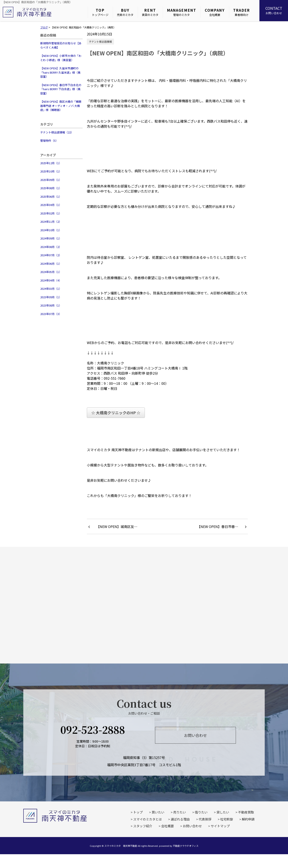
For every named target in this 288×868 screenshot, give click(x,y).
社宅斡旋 (227, 819)
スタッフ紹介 (143, 826)
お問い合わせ (274, 10)
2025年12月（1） (51, 163)
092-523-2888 (93, 729)
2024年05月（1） (51, 272)
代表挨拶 (205, 819)
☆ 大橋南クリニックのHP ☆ (116, 413)
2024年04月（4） (51, 280)
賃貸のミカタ (150, 12)
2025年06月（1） (51, 197)
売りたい (180, 812)
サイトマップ (220, 826)
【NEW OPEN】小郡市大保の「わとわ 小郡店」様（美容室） (61, 58)
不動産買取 (246, 812)
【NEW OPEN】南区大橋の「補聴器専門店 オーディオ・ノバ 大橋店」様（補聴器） (61, 106)
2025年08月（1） (51, 188)
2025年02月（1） (51, 213)
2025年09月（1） (51, 180)
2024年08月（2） (51, 247)
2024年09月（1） (51, 238)
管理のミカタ (182, 12)
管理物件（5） (49, 141)
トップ (138, 812)
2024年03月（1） (51, 289)
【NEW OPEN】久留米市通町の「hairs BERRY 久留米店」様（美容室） (60, 72)
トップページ (100, 12)
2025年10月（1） (51, 171)
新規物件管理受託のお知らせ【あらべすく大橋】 (61, 45)
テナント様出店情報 (100, 41)
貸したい (223, 812)
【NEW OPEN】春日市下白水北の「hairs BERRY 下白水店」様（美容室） (61, 89)
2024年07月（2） (51, 255)
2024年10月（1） (51, 230)
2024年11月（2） (51, 222)
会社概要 (215, 12)
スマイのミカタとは (147, 819)
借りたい (201, 812)
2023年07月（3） (51, 314)
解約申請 (248, 819)
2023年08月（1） (51, 305)
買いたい (158, 812)
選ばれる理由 (180, 819)
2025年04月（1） (51, 205)
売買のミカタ (125, 12)
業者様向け (242, 12)
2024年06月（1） (51, 264)
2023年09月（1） (51, 297)
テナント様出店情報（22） (57, 132)
